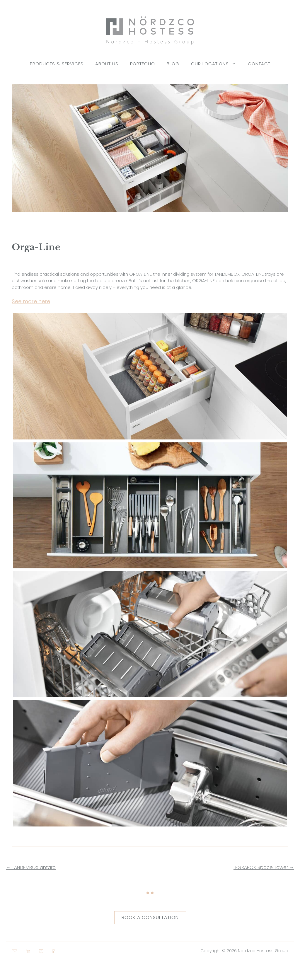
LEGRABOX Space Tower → (264, 867)
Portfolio (143, 64)
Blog (173, 64)
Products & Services (57, 64)
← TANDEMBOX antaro (31, 867)
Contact (259, 64)
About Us (107, 64)
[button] (12, 968)
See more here (31, 301)
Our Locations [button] (217, 64)
